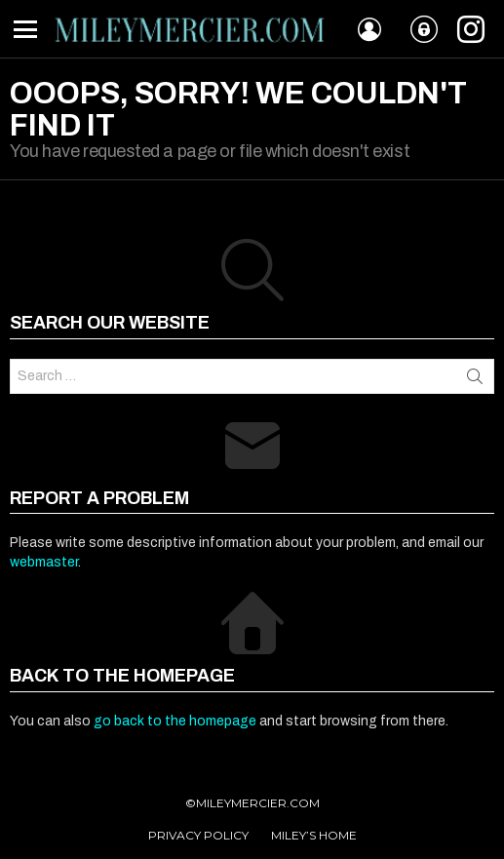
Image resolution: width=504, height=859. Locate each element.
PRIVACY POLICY (198, 835)
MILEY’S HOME (314, 835)
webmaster (44, 562)
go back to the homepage (175, 721)
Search (475, 376)
